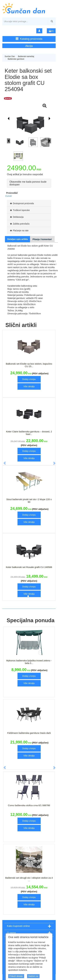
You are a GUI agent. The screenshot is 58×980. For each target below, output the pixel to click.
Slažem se (33, 976)
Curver (9, 196)
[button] (3, 461)
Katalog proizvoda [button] (29, 39)
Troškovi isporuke (19, 210)
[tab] (29, 203)
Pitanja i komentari (42, 239)
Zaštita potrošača (19, 224)
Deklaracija (16, 217)
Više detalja (29, 386)
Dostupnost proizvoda (21, 203)
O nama (11, 933)
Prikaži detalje (16, 976)
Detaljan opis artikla (17, 239)
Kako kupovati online (18, 926)
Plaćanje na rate (19, 231)
